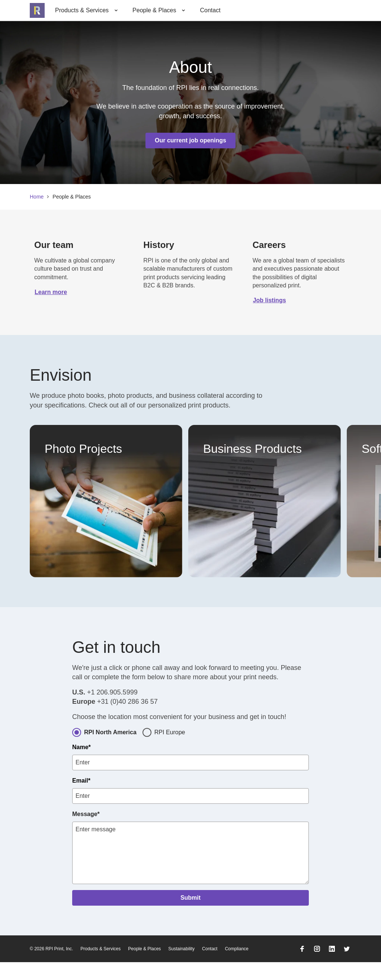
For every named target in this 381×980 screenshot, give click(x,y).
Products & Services (100, 967)
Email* (81, 798)
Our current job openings (190, 140)
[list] (190, 501)
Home (37, 197)
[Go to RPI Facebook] (302, 967)
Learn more (51, 292)
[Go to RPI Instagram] (317, 967)
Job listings (270, 300)
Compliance (236, 967)
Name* (81, 765)
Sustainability (181, 967)
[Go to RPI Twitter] (347, 967)
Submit (190, 915)
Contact (210, 10)
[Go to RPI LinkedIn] (332, 967)
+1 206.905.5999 (112, 710)
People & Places (144, 967)
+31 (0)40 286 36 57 (127, 719)
